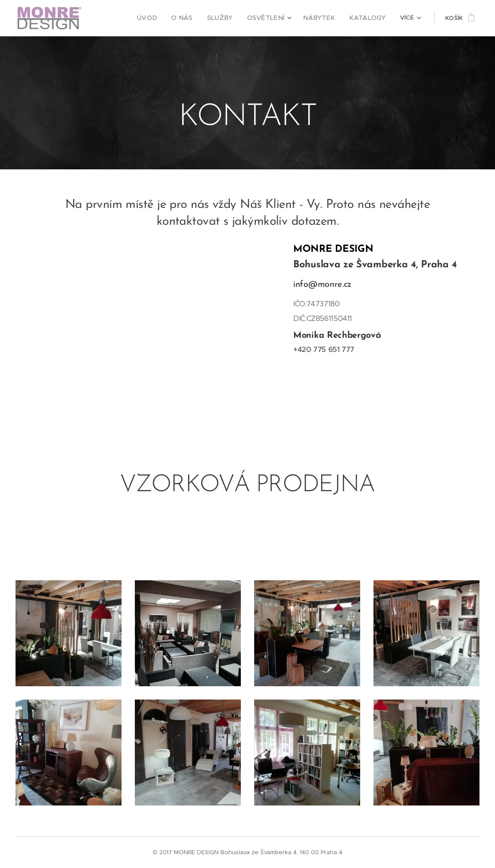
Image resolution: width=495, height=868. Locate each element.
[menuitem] (118, 18)
